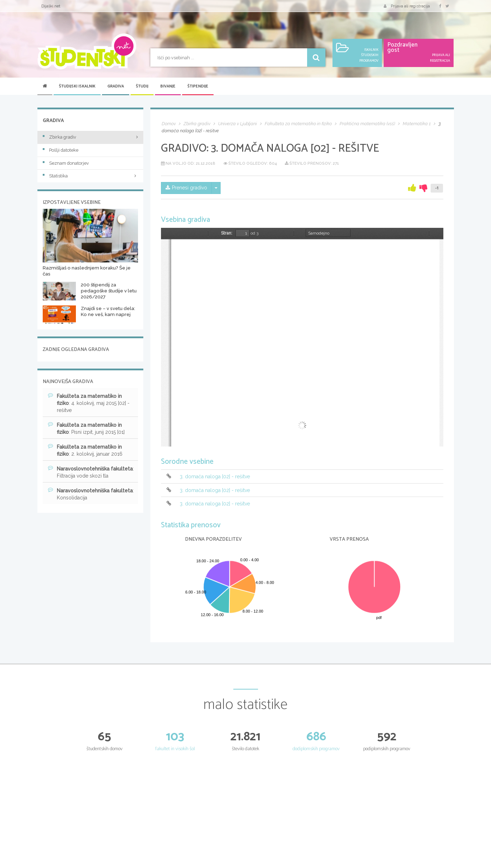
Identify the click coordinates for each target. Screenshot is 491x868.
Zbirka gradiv (59, 137)
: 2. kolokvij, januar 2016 (85, 450)
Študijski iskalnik (77, 86)
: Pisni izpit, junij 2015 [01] (86, 428)
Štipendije (198, 86)
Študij (142, 86)
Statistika (90, 176)
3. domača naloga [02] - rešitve (215, 477)
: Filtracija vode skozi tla (91, 472)
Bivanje (168, 86)
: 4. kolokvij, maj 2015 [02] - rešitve (89, 403)
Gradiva (116, 86)
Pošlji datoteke (61, 150)
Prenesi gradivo (186, 188)
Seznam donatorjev (66, 163)
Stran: (227, 233)
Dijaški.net (51, 6)
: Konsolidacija (91, 494)
